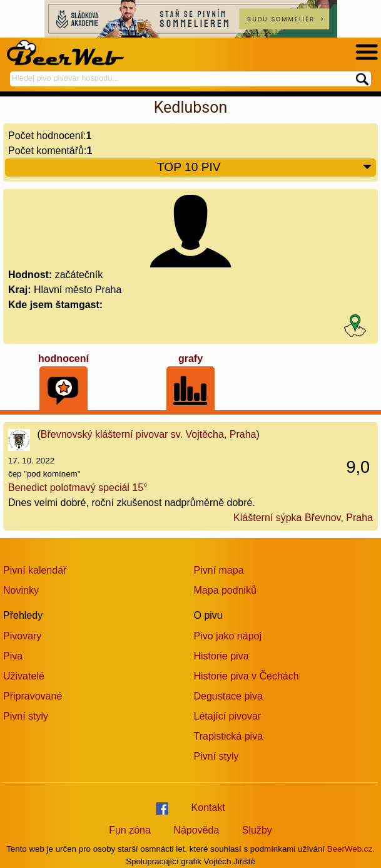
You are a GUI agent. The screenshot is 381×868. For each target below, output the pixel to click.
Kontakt (208, 808)
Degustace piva (228, 696)
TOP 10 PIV (265, 168)
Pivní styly (26, 716)
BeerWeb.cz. (351, 849)
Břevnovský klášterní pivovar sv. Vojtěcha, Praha (149, 434)
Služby (257, 830)
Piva (13, 656)
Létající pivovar (228, 716)
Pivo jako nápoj (228, 636)
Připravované (33, 696)
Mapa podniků (226, 590)
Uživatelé (24, 676)
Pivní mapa (219, 570)
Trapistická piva (229, 736)
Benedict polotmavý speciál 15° (78, 488)
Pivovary (22, 636)
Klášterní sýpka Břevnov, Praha (303, 518)
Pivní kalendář (35, 570)
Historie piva (221, 656)
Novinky (21, 590)
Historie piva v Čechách (246, 676)
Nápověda (196, 830)
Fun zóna (130, 830)
